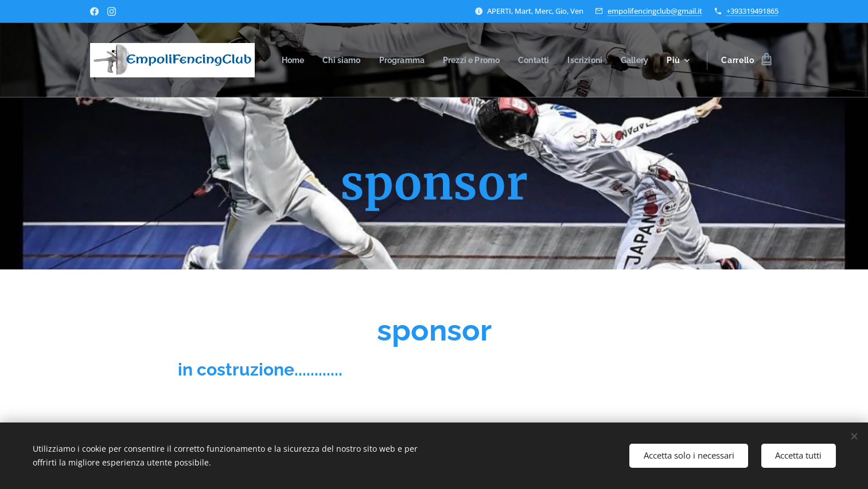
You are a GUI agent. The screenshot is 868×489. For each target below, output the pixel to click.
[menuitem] (326, 60)
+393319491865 (752, 11)
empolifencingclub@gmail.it (655, 11)
